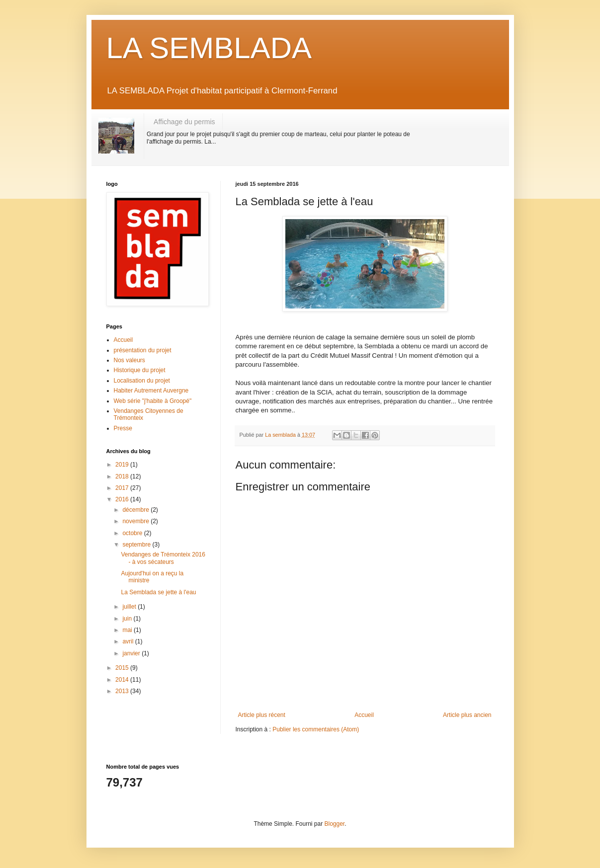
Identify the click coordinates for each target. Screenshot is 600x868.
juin (128, 619)
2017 (123, 488)
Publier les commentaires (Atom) (316, 729)
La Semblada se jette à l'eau (158, 592)
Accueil (364, 715)
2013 (123, 691)
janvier (132, 653)
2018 (123, 476)
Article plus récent (262, 715)
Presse (123, 428)
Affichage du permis (184, 122)
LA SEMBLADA (209, 48)
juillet (130, 607)
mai (128, 630)
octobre (133, 533)
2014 (123, 680)
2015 (123, 668)
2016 (123, 499)
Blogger (335, 824)
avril (129, 641)
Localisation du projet (142, 381)
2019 (123, 465)
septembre (137, 545)
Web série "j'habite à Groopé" (153, 401)
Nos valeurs (129, 360)
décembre (136, 510)
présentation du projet (143, 350)
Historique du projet (140, 370)
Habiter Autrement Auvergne (151, 391)
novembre (136, 521)
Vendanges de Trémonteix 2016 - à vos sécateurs (163, 558)
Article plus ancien (467, 715)
